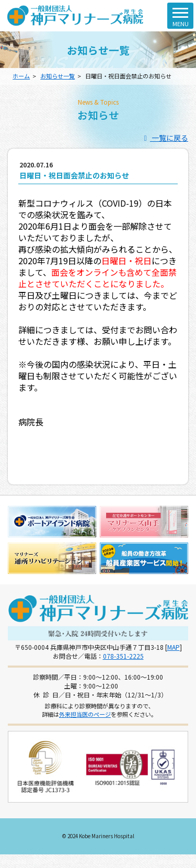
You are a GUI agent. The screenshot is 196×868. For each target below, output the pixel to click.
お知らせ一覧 (57, 76)
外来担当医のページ (85, 714)
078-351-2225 (123, 656)
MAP (174, 647)
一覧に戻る (165, 138)
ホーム (21, 76)
